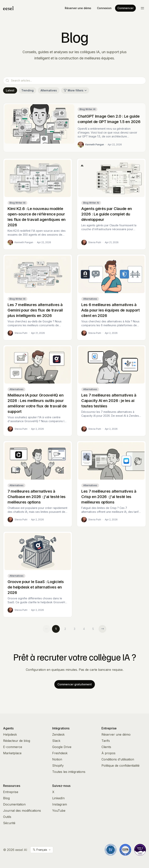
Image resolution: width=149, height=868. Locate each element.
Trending (27, 90)
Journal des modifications (22, 811)
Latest (10, 90)
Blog (6, 798)
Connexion (104, 8)
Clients (106, 747)
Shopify (58, 766)
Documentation (14, 804)
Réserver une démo (78, 8)
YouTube (59, 811)
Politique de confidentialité (120, 766)
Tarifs (106, 741)
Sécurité (9, 823)
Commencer (125, 8)
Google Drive (62, 747)
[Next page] (102, 629)
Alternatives (49, 90)
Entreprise (11, 792)
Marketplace (12, 753)
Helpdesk (10, 734)
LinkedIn (58, 798)
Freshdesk (60, 753)
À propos (108, 753)
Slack (56, 741)
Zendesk (58, 734)
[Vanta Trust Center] (140, 850)
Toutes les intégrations (69, 772)
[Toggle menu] (142, 8)
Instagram (60, 804)
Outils (7, 817)
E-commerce (13, 747)
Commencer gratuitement (75, 684)
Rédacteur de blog (17, 741)
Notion (57, 759)
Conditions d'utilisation (118, 759)
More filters (75, 90)
